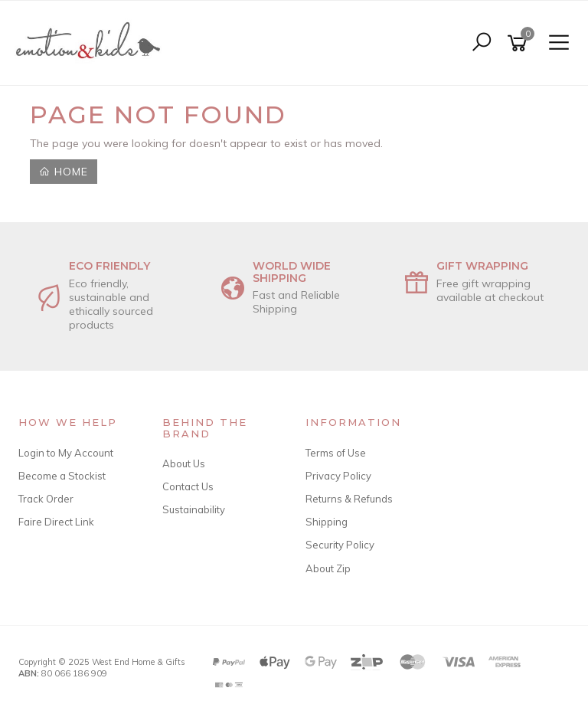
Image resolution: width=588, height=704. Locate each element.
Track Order (46, 499)
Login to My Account (66, 453)
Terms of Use (336, 453)
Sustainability (194, 509)
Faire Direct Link (56, 522)
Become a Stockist (62, 476)
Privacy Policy (338, 476)
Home (64, 172)
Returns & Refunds (349, 499)
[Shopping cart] (520, 43)
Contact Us (188, 486)
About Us (184, 463)
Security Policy (340, 545)
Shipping (327, 522)
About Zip (328, 568)
